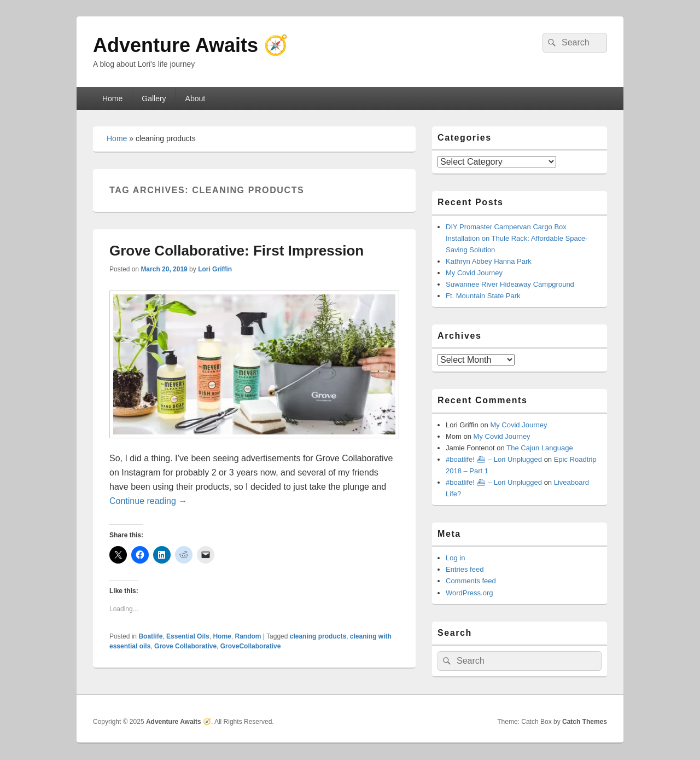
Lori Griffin (215, 269)
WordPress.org (469, 593)
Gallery (154, 98)
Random (248, 636)
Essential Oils (188, 636)
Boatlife (150, 636)
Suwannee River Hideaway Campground (510, 284)
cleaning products (318, 636)
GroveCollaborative (251, 646)
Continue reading (148, 501)
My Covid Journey (474, 273)
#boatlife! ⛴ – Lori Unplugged (494, 459)
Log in (455, 558)
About (196, 98)
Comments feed (471, 581)
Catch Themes (585, 722)
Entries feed (465, 569)
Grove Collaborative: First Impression (237, 251)
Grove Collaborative (185, 646)
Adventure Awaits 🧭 (191, 45)
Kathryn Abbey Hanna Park (489, 261)
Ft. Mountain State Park (483, 296)
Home (112, 98)
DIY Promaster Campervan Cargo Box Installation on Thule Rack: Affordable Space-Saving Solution (517, 238)
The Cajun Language (539, 448)
